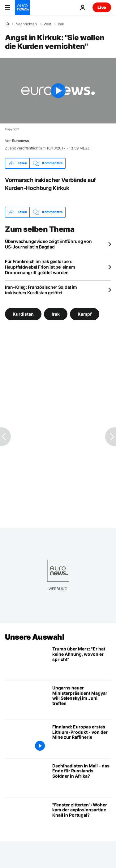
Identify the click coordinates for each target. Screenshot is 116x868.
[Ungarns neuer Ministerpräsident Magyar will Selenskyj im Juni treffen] (82, 700)
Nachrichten (26, 24)
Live (102, 7)
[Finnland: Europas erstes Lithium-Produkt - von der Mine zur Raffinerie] (82, 739)
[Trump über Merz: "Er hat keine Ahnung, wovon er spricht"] (82, 661)
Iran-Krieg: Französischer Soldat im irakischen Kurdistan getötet (41, 290)
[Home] (7, 24)
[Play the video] (58, 91)
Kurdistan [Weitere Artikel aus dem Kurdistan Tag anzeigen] (23, 314)
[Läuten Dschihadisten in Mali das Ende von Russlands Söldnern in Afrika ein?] (82, 778)
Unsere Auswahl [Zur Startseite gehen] (34, 637)
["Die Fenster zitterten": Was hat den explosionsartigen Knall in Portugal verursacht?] (82, 817)
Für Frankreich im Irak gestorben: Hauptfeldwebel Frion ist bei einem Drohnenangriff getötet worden (40, 267)
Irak (61, 24)
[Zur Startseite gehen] (22, 7)
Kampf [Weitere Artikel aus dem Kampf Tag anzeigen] (85, 314)
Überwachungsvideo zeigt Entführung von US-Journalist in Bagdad (48, 244)
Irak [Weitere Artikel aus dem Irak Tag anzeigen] (56, 314)
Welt (47, 24)
